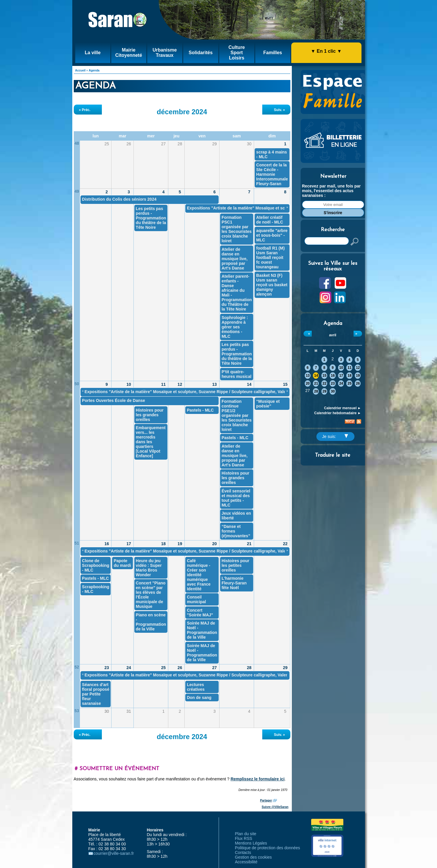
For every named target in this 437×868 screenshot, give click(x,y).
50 (77, 384)
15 (324, 376)
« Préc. (85, 110)
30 (333, 391)
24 (341, 383)
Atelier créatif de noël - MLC (270, 220)
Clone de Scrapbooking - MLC (96, 565)
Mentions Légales (251, 843)
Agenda (94, 70)
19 (358, 376)
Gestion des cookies (253, 857)
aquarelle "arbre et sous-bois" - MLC (272, 235)
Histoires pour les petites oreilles (235, 565)
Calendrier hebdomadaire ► (338, 413)
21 (316, 383)
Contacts (243, 852)
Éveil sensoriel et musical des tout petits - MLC (236, 498)
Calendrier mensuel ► (343, 408)
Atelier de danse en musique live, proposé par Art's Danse (235, 259)
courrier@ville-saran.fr (114, 853)
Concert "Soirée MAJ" (200, 613)
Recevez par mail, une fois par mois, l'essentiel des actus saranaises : (331, 191)
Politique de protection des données (268, 848)
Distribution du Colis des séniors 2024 (119, 199)
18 (349, 376)
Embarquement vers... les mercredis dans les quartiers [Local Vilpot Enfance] (151, 442)
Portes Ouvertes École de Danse (114, 400)
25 (349, 383)
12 (358, 368)
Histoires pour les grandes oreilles (235, 478)
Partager (266, 800)
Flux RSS (244, 838)
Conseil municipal (196, 599)
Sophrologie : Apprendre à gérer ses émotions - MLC (235, 327)
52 (77, 667)
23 (333, 383)
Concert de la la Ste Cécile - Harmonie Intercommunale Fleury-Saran (272, 174)
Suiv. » (280, 110)
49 (77, 191)
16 (333, 376)
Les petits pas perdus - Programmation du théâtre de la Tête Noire (151, 218)
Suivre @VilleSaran (275, 807)
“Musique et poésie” (268, 404)
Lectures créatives (196, 687)
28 (316, 391)
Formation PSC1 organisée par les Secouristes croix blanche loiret (237, 229)
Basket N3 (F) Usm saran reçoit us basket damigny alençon (272, 285)
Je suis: (335, 436)
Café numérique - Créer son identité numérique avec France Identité (199, 575)
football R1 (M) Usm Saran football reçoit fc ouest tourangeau (270, 257)
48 (77, 143)
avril (333, 335)
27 (215, 668)
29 (324, 391)
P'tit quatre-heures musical (237, 374)
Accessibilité (246, 862)
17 (341, 376)
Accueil (80, 70)
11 (349, 368)
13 (308, 376)
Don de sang (199, 698)
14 (316, 376)
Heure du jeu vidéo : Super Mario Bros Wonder (149, 568)
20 (308, 383)
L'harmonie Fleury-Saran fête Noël (234, 583)
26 (358, 383)
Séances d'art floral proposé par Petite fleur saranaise (96, 694)
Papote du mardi (122, 563)
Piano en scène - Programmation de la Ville (151, 622)
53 (77, 711)
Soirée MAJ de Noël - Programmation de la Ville (202, 630)
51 (77, 543)
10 (341, 368)
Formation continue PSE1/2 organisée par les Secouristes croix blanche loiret (237, 415)
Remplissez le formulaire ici (258, 779)
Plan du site (246, 834)
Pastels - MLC (235, 438)
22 (324, 383)
